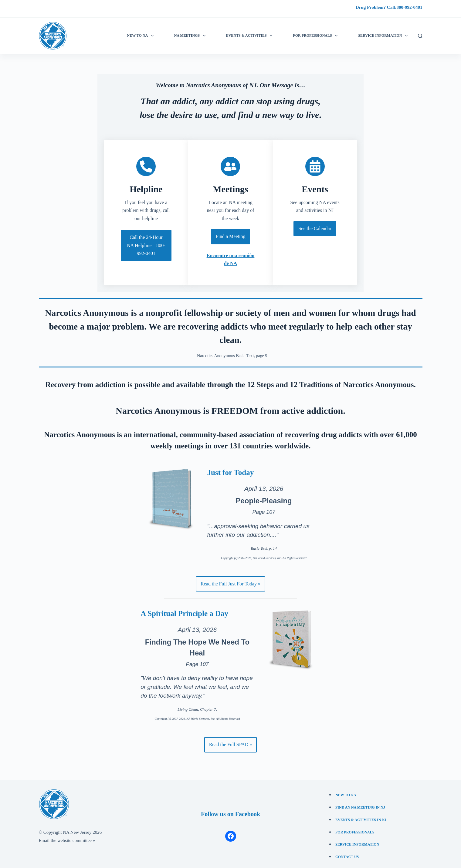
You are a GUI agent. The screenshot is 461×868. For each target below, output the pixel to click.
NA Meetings (191, 36)
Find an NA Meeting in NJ (360, 804)
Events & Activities (250, 36)
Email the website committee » (67, 837)
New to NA (142, 36)
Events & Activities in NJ (361, 816)
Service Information (357, 841)
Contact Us (347, 854)
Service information (384, 36)
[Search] (420, 36)
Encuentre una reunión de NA (230, 260)
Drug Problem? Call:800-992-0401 (389, 7)
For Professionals (316, 36)
